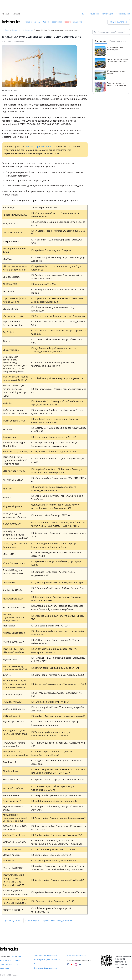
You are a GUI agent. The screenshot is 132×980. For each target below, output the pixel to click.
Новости (67, 22)
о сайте (13, 956)
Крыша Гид (77, 22)
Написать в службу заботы (10, 960)
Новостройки (56, 22)
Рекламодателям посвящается (45, 956)
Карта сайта (4, 969)
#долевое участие (12, 921)
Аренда (37, 22)
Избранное (94, 14)
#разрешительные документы (57, 921)
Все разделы (17, 30)
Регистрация (107, 14)
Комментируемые (118, 41)
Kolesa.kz (6, 14)
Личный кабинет (123, 14)
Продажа (29, 22)
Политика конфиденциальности (46, 968)
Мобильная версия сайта (76, 956)
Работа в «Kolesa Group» (9, 965)
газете (20, 956)
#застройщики (32, 921)
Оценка (46, 22)
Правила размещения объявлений (47, 960)
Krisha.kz (6, 30)
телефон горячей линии (38, 146)
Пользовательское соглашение (45, 964)
